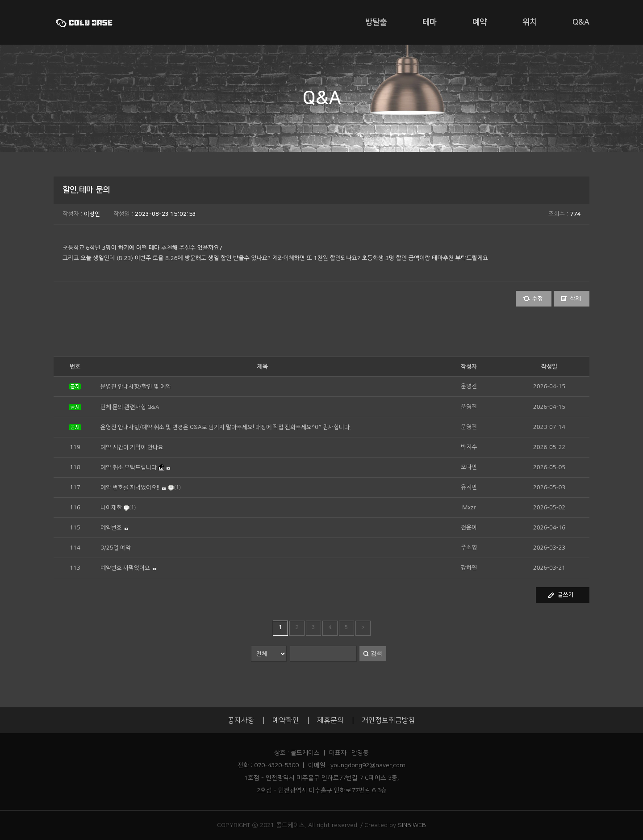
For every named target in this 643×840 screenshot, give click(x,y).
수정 (538, 298)
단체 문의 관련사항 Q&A (130, 407)
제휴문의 (330, 720)
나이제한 (111, 508)
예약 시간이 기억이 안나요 (132, 447)
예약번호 (111, 528)
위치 (530, 22)
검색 (376, 653)
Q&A (581, 22)
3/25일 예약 (116, 548)
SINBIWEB (412, 825)
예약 (480, 22)
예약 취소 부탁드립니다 (129, 467)
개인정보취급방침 (388, 720)
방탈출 (376, 22)
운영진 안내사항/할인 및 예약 (136, 386)
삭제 (576, 298)
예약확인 (286, 720)
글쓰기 (566, 595)
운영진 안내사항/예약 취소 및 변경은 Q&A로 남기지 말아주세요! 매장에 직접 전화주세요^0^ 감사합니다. (226, 427)
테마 (430, 22)
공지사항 (241, 720)
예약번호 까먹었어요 (125, 568)
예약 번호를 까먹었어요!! (130, 487)
